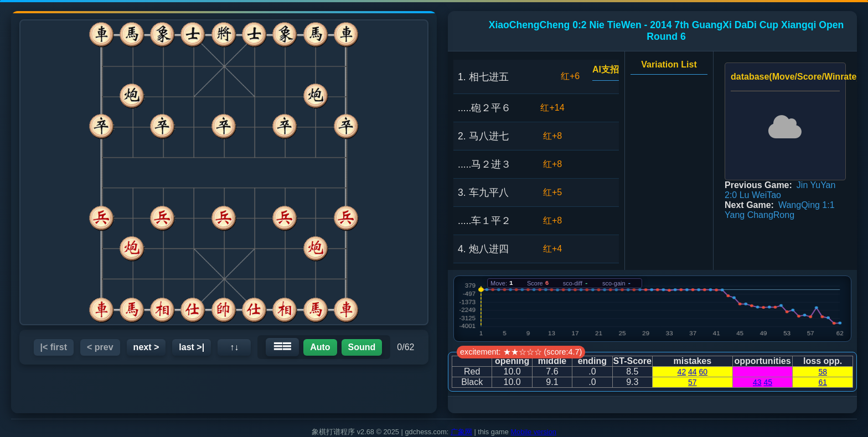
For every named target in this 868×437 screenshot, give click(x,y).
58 (823, 372)
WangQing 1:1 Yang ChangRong (780, 210)
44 (693, 372)
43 (757, 382)
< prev (100, 347)
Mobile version (533, 432)
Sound (362, 347)
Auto (320, 347)
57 (693, 382)
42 (682, 372)
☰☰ (282, 347)
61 (823, 382)
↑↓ (234, 347)
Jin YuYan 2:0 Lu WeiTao (780, 190)
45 (768, 382)
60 (704, 372)
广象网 (461, 432)
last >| (192, 347)
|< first (54, 347)
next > (146, 347)
